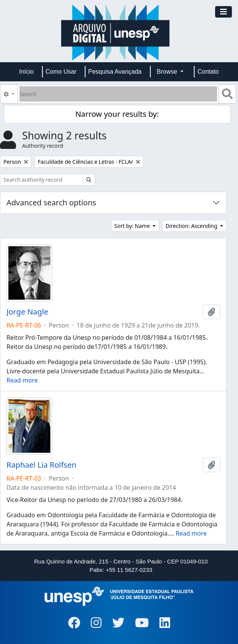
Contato (208, 72)
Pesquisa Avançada (115, 72)
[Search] (118, 94)
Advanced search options (51, 203)
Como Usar (61, 72)
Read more (22, 380)
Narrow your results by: (117, 114)
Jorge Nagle (27, 312)
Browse (168, 72)
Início (26, 72)
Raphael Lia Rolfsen (41, 465)
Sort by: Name (133, 226)
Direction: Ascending (192, 226)
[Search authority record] (42, 180)
